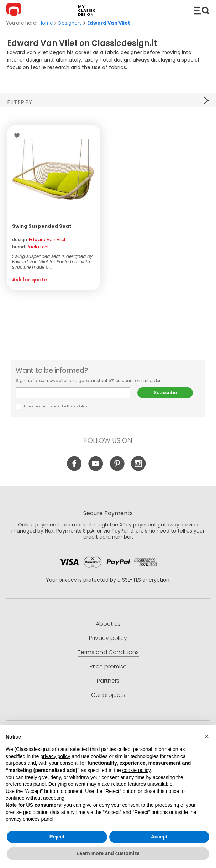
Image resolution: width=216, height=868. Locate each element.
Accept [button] (159, 837)
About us (108, 624)
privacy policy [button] (55, 756)
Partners (108, 681)
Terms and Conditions (108, 652)
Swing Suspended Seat (42, 226)
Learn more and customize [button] (108, 853)
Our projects (108, 695)
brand (31, 247)
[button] (207, 736)
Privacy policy (108, 638)
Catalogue (202, 10)
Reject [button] (57, 837)
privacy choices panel (30, 819)
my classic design (87, 10)
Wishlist (19, 136)
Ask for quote (30, 280)
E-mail (73, 393)
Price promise (108, 666)
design (39, 240)
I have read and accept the (52, 406)
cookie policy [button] (136, 770)
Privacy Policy (77, 406)
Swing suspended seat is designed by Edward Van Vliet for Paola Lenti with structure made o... (52, 262)
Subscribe (165, 393)
